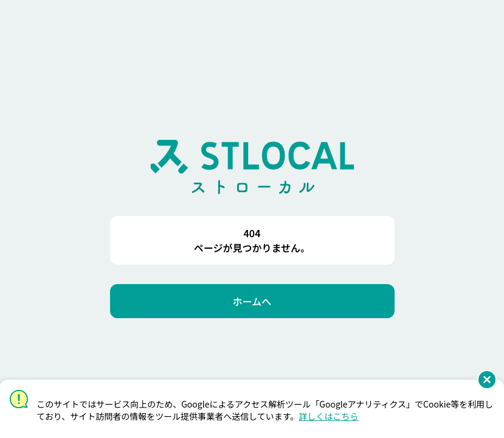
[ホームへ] (252, 301)
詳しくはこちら (328, 416)
